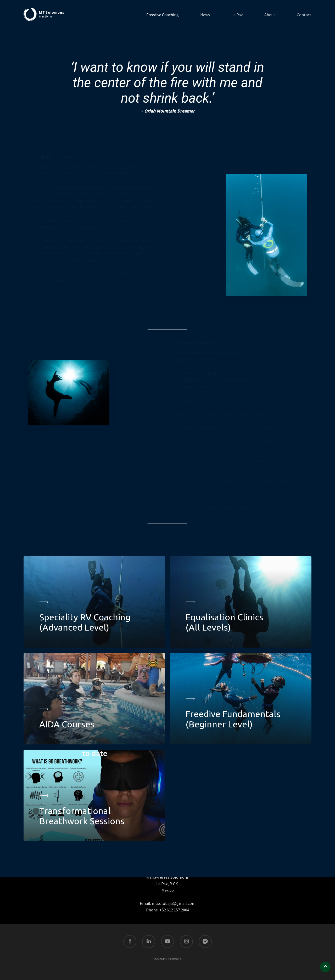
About (270, 15)
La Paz (237, 15)
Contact (304, 15)
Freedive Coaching (163, 15)
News (205, 15)
